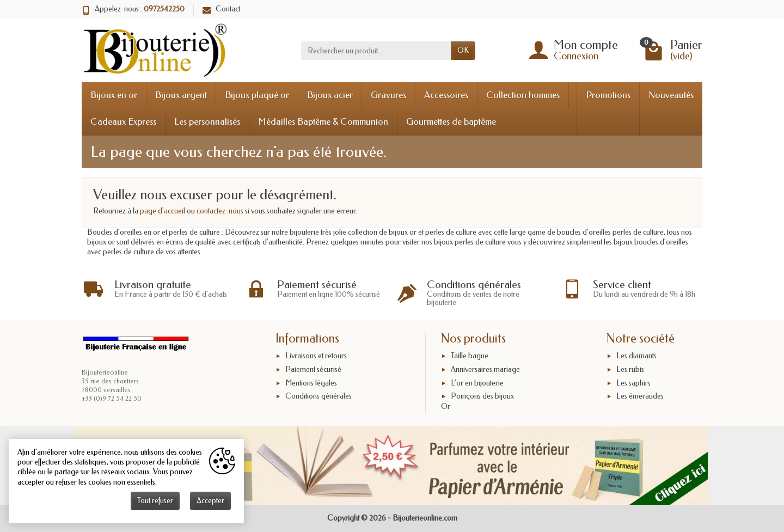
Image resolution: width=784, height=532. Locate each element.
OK (463, 50)
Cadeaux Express (123, 122)
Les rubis (630, 369)
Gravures (388, 95)
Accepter (210, 501)
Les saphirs (633, 383)
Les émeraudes (640, 396)
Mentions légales (311, 383)
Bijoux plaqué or (257, 95)
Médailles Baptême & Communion (323, 122)
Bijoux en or (114, 95)
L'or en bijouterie (477, 383)
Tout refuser (155, 501)
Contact (221, 9)
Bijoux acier (330, 95)
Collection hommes (523, 95)
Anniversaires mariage (485, 369)
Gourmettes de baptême (451, 122)
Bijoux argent (181, 95)
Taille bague (470, 356)
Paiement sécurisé (313, 369)
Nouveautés (671, 95)
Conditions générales (318, 396)
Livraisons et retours (316, 356)
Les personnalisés (207, 122)
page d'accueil (163, 211)
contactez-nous (220, 211)
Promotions (608, 95)
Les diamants (636, 356)
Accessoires (446, 95)
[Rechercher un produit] (376, 51)
